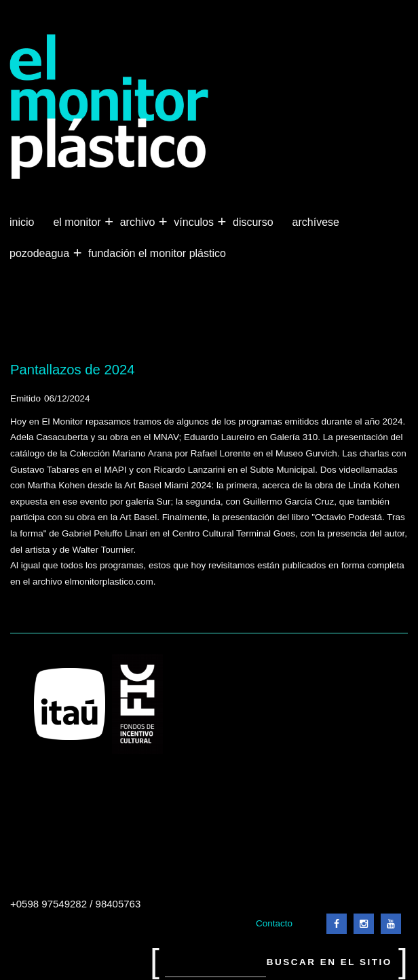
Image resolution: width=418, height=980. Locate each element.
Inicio (22, 222)
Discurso (253, 222)
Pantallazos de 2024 (73, 370)
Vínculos (195, 222)
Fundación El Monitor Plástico (157, 253)
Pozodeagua (41, 254)
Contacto (274, 923)
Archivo (139, 222)
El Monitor (78, 222)
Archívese (316, 222)
